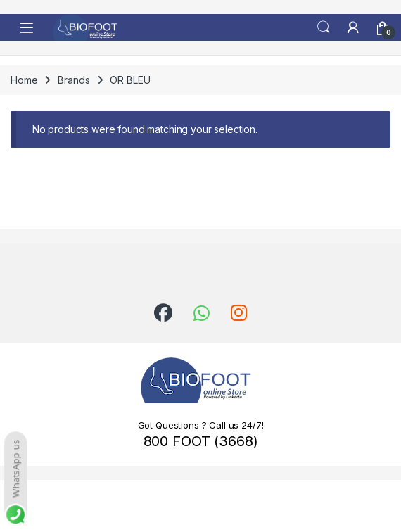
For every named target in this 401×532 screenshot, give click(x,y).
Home (24, 80)
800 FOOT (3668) (201, 441)
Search (324, 27)
